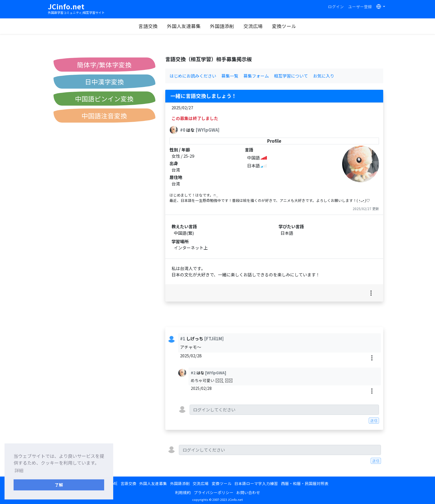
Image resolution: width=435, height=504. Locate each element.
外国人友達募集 (184, 26)
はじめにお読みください (193, 76)
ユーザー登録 (360, 7)
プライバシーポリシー (214, 492)
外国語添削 (222, 26)
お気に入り (324, 76)
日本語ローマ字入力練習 (256, 483)
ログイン (336, 7)
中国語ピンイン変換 (104, 99)
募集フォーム (256, 76)
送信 (374, 420)
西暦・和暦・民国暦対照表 (305, 483)
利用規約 (183, 492)
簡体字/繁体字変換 (104, 65)
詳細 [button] (19, 470)
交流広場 (253, 26)
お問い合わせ (248, 492)
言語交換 (148, 26)
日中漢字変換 (104, 82)
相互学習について (291, 76)
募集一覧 (230, 76)
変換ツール (284, 26)
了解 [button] (59, 485)
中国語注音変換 (104, 116)
